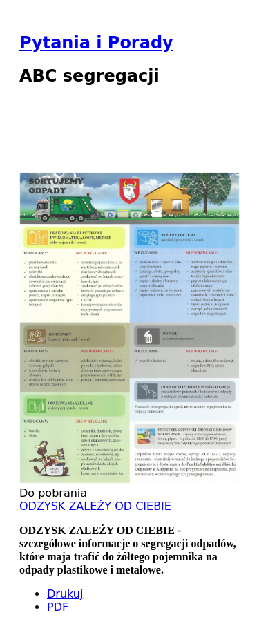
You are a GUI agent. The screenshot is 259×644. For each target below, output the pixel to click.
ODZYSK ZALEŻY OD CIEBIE (95, 506)
